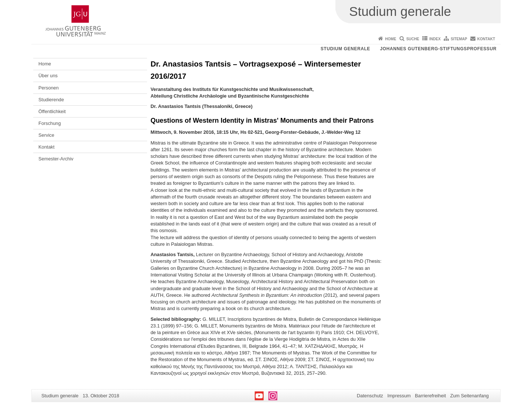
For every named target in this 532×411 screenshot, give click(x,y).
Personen (49, 88)
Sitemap (459, 39)
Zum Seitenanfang (469, 396)
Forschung (50, 123)
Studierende (51, 100)
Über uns (48, 76)
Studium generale (345, 49)
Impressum (399, 396)
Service (46, 135)
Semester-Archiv (56, 159)
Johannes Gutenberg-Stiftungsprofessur (438, 49)
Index (435, 39)
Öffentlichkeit (52, 111)
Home (391, 39)
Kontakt (486, 39)
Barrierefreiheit (430, 396)
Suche (413, 39)
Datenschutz (370, 396)
